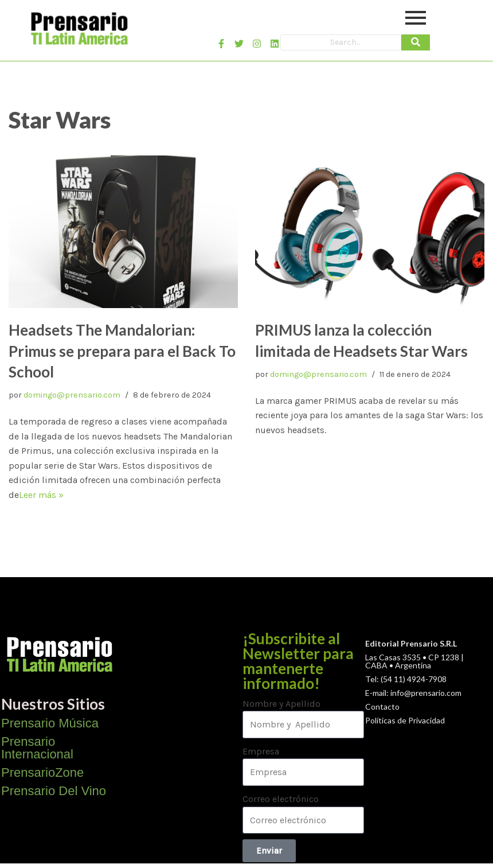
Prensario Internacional (37, 748)
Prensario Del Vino (54, 791)
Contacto (382, 707)
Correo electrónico (281, 799)
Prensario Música (50, 723)
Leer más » (41, 495)
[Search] (341, 42)
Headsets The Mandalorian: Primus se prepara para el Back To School (122, 351)
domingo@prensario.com (72, 395)
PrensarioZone (42, 772)
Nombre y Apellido (281, 704)
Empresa (261, 751)
